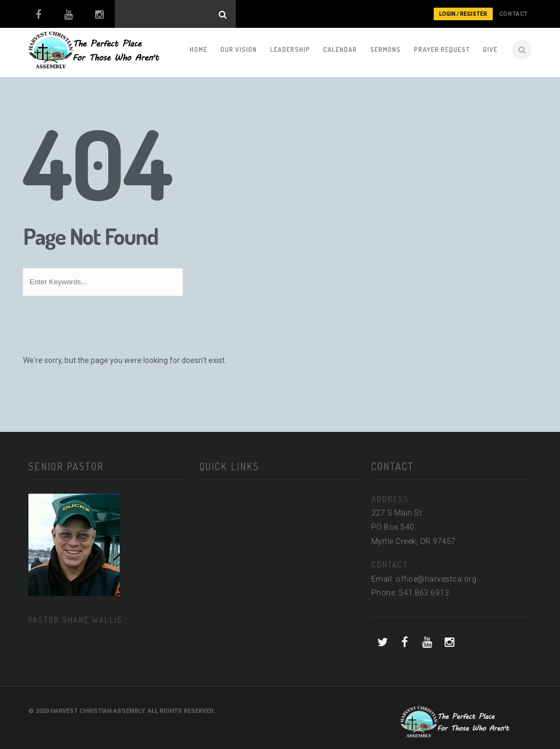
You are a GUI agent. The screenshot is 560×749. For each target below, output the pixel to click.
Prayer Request (442, 49)
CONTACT (514, 14)
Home (199, 49)
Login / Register (463, 14)
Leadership (290, 49)
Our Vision (239, 49)
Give (490, 49)
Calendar (340, 49)
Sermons (386, 49)
